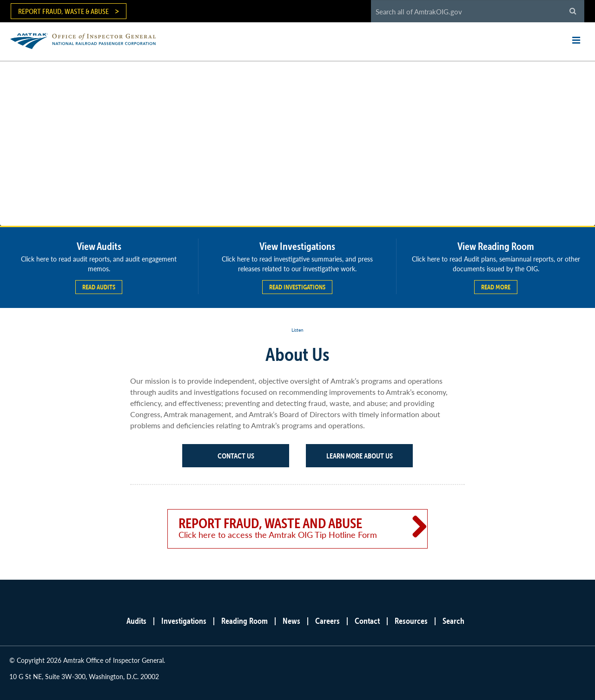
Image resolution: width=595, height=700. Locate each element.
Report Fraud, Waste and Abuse (284, 528)
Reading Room (245, 621)
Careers (327, 621)
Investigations (184, 621)
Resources (411, 621)
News (291, 621)
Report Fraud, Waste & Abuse (63, 11)
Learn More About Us (360, 456)
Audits (136, 621)
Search (453, 621)
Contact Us (236, 456)
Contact (367, 621)
